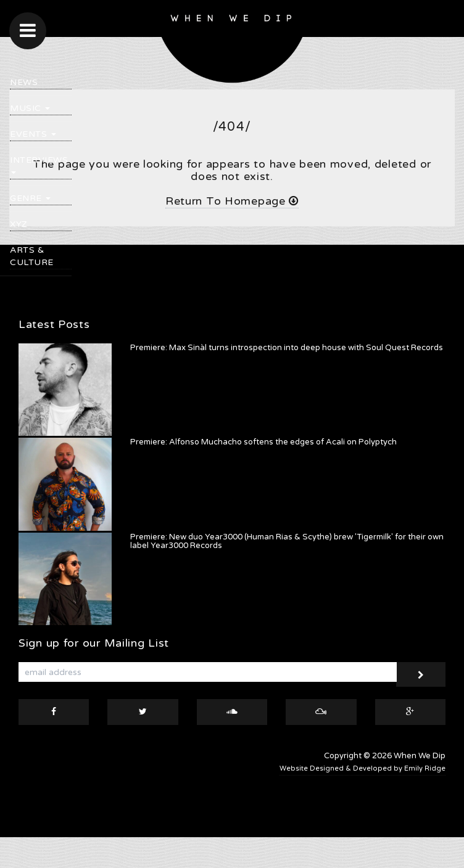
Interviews (39, 164)
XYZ (19, 224)
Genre (30, 198)
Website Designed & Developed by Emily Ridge (362, 768)
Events (33, 134)
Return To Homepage (232, 201)
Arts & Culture (32, 256)
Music (30, 108)
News (24, 82)
